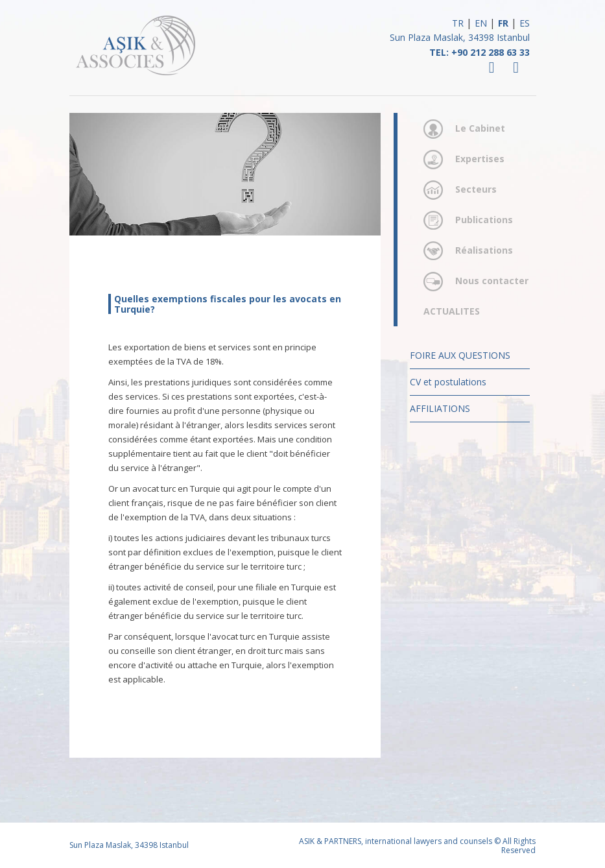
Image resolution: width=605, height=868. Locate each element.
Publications (484, 220)
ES (525, 23)
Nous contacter (492, 281)
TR (458, 23)
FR (503, 23)
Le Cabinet (480, 128)
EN (481, 23)
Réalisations (484, 250)
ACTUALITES (452, 311)
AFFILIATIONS (440, 408)
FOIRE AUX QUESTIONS (460, 355)
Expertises (480, 159)
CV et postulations (448, 382)
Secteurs (476, 189)
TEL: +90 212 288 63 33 (480, 52)
